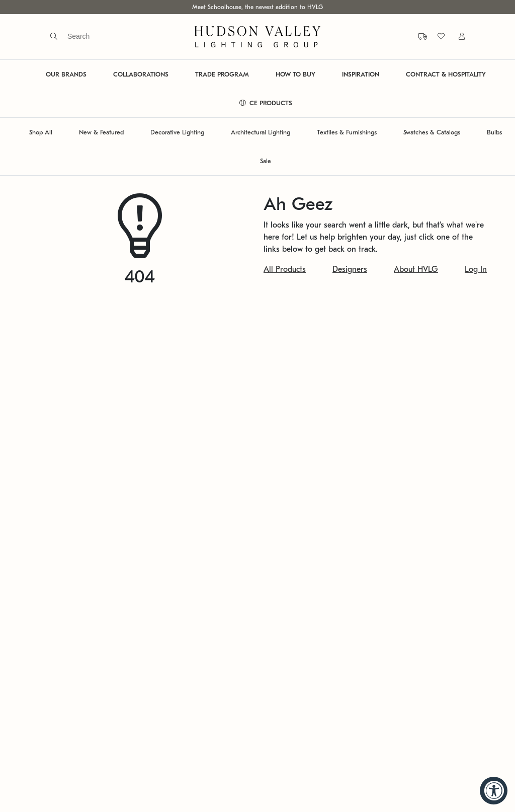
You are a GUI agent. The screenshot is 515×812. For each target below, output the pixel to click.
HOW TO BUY (295, 74)
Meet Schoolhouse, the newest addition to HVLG (257, 7)
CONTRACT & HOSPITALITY (446, 74)
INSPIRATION (361, 74)
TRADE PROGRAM (222, 74)
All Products (285, 269)
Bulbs (494, 132)
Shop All (41, 132)
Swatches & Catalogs (432, 132)
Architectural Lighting (261, 132)
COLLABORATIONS (141, 74)
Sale (266, 161)
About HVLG (416, 269)
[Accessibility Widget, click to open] (494, 791)
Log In (476, 269)
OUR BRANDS (66, 74)
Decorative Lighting (177, 132)
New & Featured (101, 132)
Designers (350, 269)
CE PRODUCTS (266, 103)
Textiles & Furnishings (347, 132)
